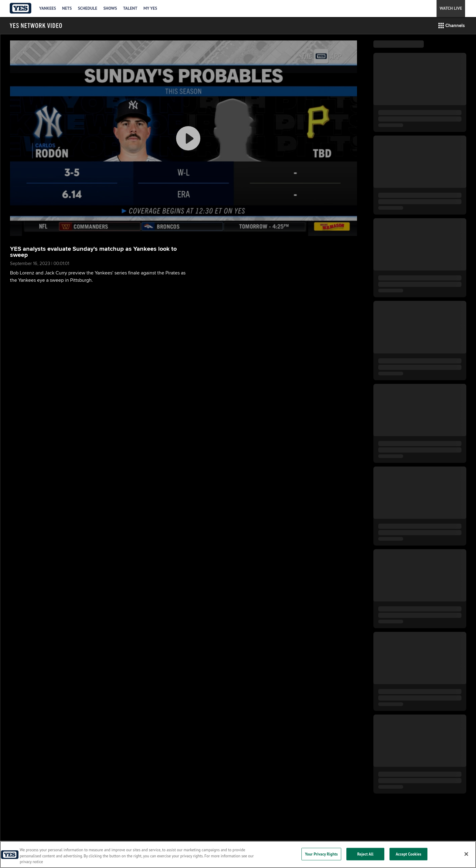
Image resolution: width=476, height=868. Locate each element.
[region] (238, 854)
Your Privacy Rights (321, 854)
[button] (452, 26)
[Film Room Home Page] (36, 26)
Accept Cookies (409, 854)
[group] (184, 138)
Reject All (365, 854)
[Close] (466, 854)
